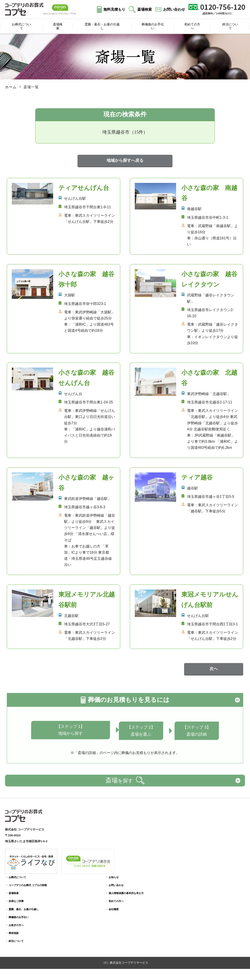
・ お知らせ (106, 874)
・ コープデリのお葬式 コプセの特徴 (30, 882)
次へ (214, 667)
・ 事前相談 (14, 930)
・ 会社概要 (106, 906)
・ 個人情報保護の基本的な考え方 (121, 890)
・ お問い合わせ (109, 882)
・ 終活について (16, 938)
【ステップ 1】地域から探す (69, 728)
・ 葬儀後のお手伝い (19, 914)
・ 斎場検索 (14, 890)
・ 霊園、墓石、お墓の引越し (25, 906)
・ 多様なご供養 (16, 898)
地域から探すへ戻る (125, 159)
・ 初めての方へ (109, 898)
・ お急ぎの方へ (16, 922)
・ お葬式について (18, 874)
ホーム (11, 85)
